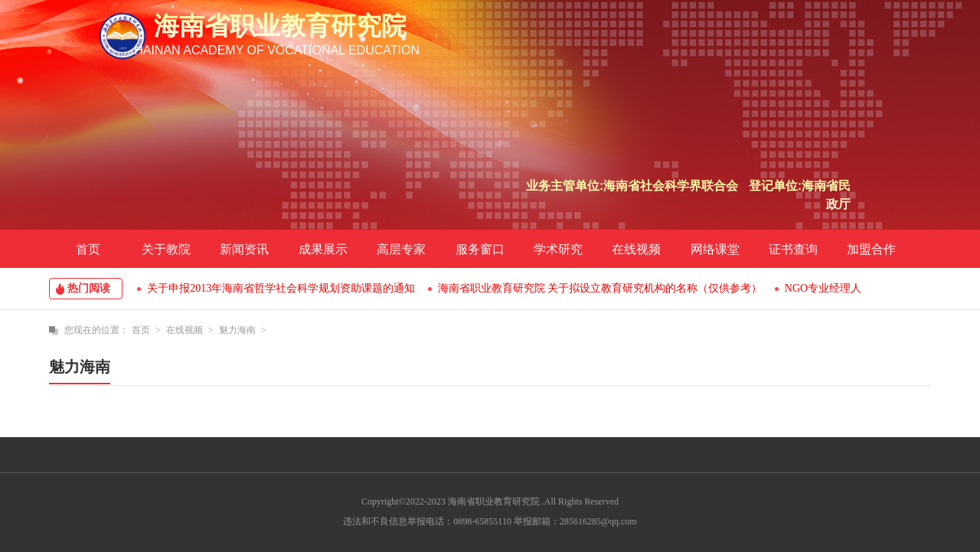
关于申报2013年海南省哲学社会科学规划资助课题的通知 (281, 288)
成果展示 (323, 249)
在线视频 (636, 249)
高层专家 (401, 249)
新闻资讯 (244, 249)
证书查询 (793, 249)
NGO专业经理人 (823, 288)
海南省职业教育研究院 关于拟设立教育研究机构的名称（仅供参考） (600, 288)
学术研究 (558, 249)
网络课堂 (715, 249)
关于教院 (166, 249)
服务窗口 (480, 249)
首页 (88, 249)
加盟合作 (871, 249)
